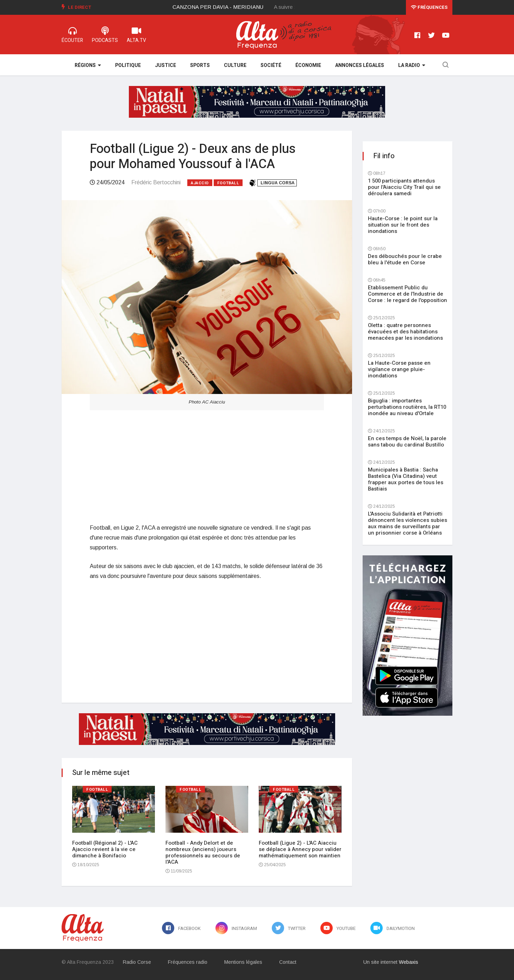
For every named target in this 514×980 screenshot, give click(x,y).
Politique (128, 65)
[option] (224, 7)
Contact (288, 962)
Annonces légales (360, 65)
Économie (308, 65)
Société (271, 65)
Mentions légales (243, 962)
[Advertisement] (207, 467)
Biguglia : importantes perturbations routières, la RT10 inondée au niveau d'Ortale (407, 407)
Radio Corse (137, 962)
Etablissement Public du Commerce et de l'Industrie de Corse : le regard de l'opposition (408, 294)
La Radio (412, 65)
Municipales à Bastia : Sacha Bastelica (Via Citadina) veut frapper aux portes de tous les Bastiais (406, 479)
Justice (165, 65)
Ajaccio (200, 183)
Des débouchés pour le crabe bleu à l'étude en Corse (405, 259)
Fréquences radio (188, 962)
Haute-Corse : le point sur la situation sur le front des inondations (403, 225)
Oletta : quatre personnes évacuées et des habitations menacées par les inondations (405, 332)
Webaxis (409, 962)
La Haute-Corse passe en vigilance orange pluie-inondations (399, 369)
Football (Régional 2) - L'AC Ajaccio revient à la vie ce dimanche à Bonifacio (105, 849)
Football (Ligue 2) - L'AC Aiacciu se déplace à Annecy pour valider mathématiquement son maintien (300, 849)
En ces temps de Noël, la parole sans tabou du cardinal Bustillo (407, 442)
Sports (200, 65)
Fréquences (429, 7)
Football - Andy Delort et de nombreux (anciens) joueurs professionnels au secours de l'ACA (203, 852)
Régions (88, 65)
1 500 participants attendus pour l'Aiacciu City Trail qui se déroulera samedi (404, 187)
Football (228, 183)
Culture (235, 65)
